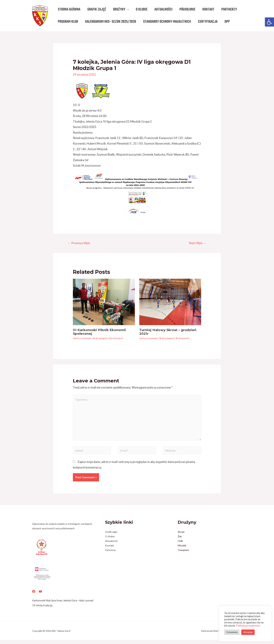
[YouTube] (40, 596)
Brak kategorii (102, 339)
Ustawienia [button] (232, 632)
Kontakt (110, 550)
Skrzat (181, 536)
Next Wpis (197, 243)
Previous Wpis (80, 243)
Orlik (180, 545)
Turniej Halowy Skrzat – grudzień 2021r (170, 332)
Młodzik (182, 550)
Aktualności (111, 545)
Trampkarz (183, 554)
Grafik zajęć (111, 536)
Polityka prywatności (248, 626)
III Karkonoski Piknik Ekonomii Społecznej (101, 332)
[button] (269, 22)
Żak (180, 541)
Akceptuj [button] (248, 632)
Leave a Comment (83, 339)
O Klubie (110, 541)
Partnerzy (110, 554)
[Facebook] (34, 596)
